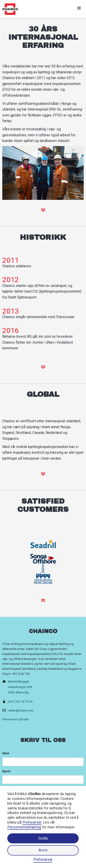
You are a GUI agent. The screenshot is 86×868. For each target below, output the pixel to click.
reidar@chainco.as (21, 710)
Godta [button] (43, 838)
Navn (6, 753)
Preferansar (43, 859)
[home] (9, 9)
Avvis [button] (43, 850)
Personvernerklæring (24, 827)
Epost (6, 771)
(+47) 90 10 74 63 (20, 701)
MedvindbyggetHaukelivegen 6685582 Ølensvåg (20, 687)
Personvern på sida (15, 719)
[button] (79, 8)
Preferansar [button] (32, 822)
